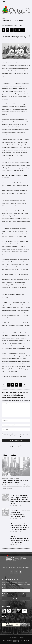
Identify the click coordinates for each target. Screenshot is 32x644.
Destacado (13, 494)
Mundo (3, 18)
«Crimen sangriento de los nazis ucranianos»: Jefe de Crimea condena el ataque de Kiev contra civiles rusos (20, 527)
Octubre (11, 478)
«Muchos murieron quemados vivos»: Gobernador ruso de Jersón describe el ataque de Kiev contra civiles (20, 540)
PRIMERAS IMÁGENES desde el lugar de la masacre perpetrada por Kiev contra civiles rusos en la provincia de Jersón (20, 500)
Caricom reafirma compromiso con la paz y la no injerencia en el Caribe (16, 481)
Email (3, 588)
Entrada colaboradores (13, 637)
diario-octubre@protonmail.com (20, 567)
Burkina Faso (13, 509)
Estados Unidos (5, 478)
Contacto (22, 637)
